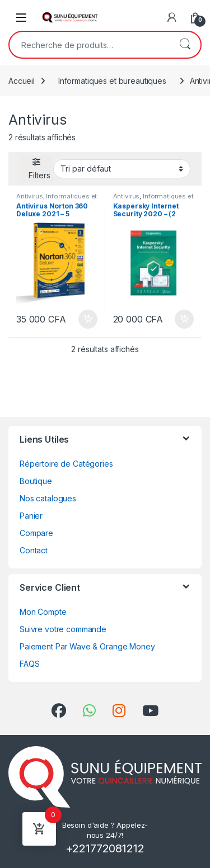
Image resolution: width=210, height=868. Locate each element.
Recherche (185, 45)
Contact (34, 550)
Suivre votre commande (63, 629)
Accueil (22, 81)
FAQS (29, 664)
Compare (36, 533)
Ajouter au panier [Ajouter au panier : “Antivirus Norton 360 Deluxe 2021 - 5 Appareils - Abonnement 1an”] (88, 319)
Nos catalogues (48, 498)
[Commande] (122, 169)
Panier (31, 516)
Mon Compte (43, 612)
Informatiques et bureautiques (112, 81)
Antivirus (30, 196)
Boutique (36, 481)
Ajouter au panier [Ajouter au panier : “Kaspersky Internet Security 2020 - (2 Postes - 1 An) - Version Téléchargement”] (184, 319)
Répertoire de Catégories (66, 464)
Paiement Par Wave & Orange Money (87, 646)
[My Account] (172, 17)
